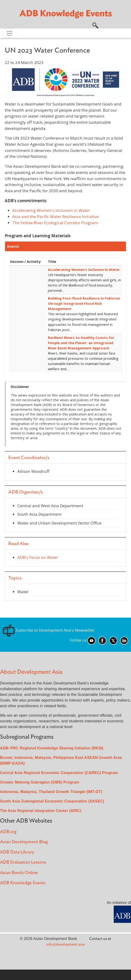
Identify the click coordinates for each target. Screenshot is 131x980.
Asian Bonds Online (19, 873)
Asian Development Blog (24, 842)
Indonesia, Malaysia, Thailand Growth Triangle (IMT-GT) (51, 792)
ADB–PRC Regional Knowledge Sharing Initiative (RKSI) (52, 748)
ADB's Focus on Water (38, 557)
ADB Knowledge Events (23, 883)
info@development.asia (65, 944)
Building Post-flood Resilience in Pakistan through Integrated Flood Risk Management (84, 303)
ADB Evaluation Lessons (23, 862)
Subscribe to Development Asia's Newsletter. (49, 630)
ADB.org (8, 832)
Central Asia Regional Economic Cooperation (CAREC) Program (59, 773)
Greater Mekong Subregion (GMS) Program (40, 782)
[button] (95, 25)
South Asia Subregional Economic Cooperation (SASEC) (52, 801)
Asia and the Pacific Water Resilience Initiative (56, 217)
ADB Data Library (17, 852)
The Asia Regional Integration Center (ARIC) (41, 811)
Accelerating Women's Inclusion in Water (51, 210)
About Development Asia (31, 672)
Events (13, 246)
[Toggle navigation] (9, 33)
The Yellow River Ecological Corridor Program (55, 223)
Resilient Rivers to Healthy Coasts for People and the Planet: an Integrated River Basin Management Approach (81, 343)
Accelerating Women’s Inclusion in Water (84, 269)
